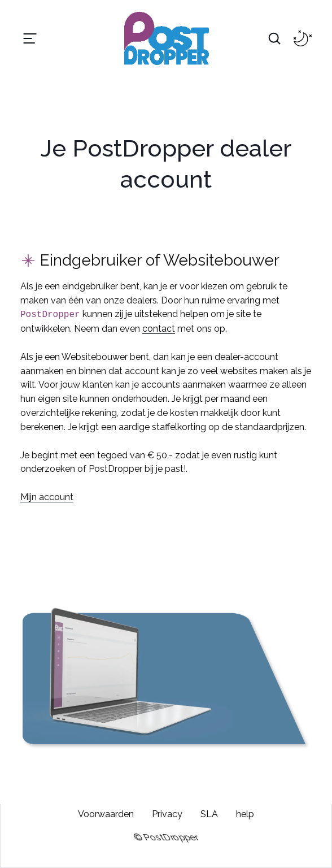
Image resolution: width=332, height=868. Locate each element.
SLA (209, 814)
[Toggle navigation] (30, 38)
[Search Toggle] (274, 38)
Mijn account (47, 497)
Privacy (167, 814)
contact (159, 329)
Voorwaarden (106, 814)
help (245, 814)
